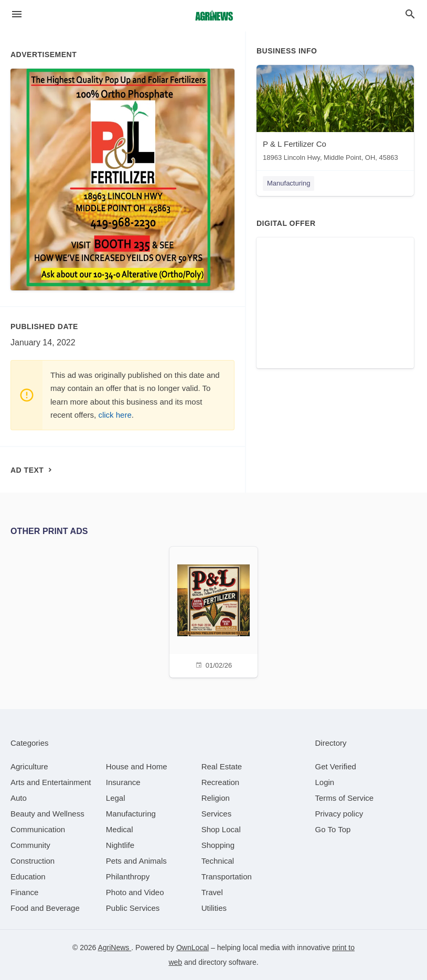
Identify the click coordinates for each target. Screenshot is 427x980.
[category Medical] (120, 829)
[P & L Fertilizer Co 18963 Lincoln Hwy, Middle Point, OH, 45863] (335, 116)
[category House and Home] (137, 766)
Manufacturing (289, 183)
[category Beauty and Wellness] (47, 814)
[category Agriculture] (29, 766)
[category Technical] (218, 861)
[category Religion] (216, 798)
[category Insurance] (123, 782)
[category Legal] (116, 798)
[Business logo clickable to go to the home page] (213, 16)
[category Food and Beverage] (45, 908)
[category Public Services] (133, 908)
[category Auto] (19, 798)
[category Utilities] (214, 908)
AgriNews (114, 948)
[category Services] (217, 814)
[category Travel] (212, 892)
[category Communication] (38, 829)
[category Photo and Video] (135, 892)
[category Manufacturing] (131, 814)
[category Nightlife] (120, 845)
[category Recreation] (221, 782)
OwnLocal (193, 948)
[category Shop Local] (221, 829)
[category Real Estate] (222, 766)
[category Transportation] (227, 876)
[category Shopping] (218, 845)
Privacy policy (339, 814)
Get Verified (336, 766)
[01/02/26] (213, 611)
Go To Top (333, 829)
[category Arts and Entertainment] (51, 782)
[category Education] (28, 876)
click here (115, 415)
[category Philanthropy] (128, 876)
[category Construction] (33, 861)
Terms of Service (345, 798)
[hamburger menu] (17, 14)
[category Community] (30, 845)
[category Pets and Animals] (136, 861)
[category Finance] (24, 892)
